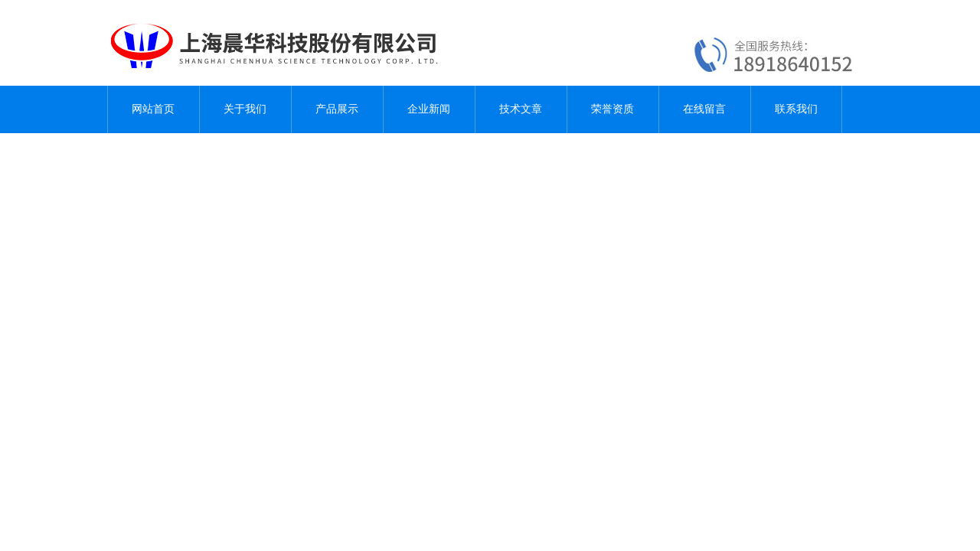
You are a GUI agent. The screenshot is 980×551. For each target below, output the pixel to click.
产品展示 (337, 109)
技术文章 (521, 109)
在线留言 (704, 109)
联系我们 (796, 109)
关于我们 (245, 109)
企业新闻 (429, 109)
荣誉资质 (612, 109)
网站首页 (153, 109)
